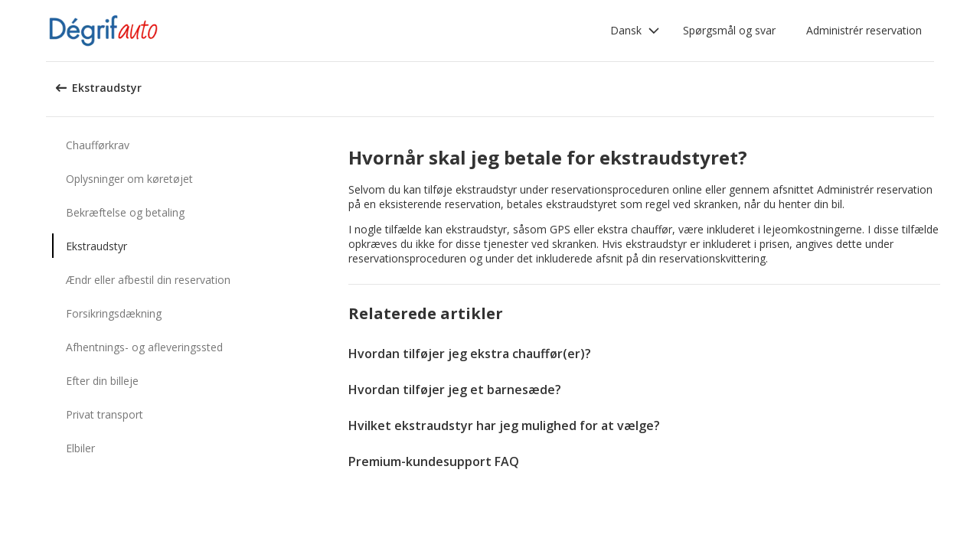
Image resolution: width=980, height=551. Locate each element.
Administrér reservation (864, 30)
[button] (635, 31)
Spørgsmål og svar (729, 30)
